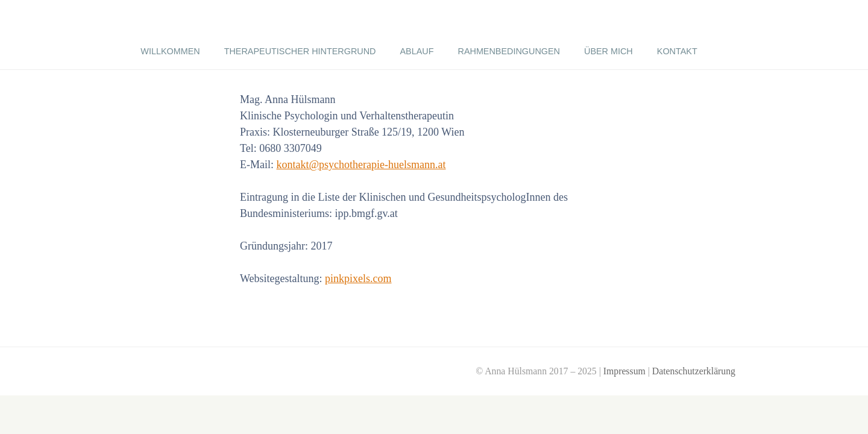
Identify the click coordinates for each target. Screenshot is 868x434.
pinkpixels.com (358, 278)
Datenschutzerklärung (694, 371)
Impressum (624, 371)
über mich (609, 51)
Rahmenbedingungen (509, 51)
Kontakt (677, 51)
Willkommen (170, 51)
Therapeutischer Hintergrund (300, 51)
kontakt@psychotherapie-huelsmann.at (361, 165)
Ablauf (417, 51)
